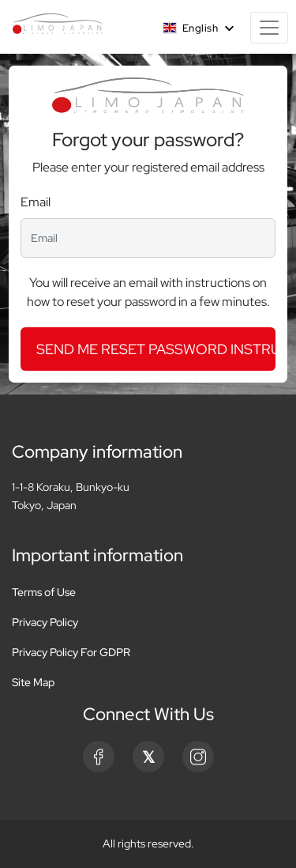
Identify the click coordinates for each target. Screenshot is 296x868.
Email (36, 202)
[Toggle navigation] (269, 28)
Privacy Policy (45, 622)
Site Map (33, 682)
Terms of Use (44, 592)
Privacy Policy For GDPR (71, 652)
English (191, 28)
